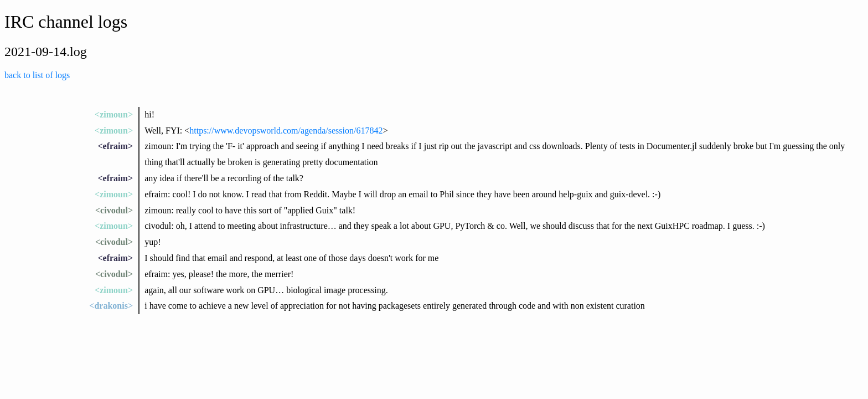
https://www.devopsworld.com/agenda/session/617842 (286, 131)
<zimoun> (114, 114)
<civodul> (114, 210)
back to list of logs (37, 75)
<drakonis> (111, 306)
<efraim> (115, 146)
